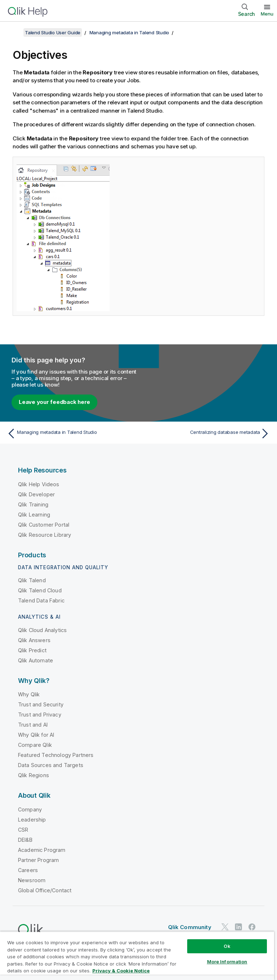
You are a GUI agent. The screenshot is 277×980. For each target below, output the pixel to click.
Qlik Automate (36, 660)
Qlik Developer (36, 494)
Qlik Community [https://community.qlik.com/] (190, 927)
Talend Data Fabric (41, 600)
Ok (227, 946)
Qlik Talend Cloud (40, 590)
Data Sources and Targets (51, 765)
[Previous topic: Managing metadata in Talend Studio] (71, 434)
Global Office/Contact (45, 890)
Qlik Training (33, 504)
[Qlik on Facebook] (252, 927)
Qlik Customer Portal (44, 525)
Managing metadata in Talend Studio (129, 32)
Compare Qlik (35, 745)
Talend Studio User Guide (53, 32)
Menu (267, 14)
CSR (23, 830)
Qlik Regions (34, 775)
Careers (28, 870)
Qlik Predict (32, 650)
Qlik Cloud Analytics (42, 630)
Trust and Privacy (40, 715)
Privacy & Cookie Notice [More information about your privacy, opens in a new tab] (121, 971)
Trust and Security (41, 704)
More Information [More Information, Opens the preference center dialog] (227, 962)
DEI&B (25, 840)
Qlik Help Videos (39, 484)
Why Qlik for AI (36, 735)
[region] (137, 956)
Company (30, 809)
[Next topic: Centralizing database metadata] (206, 434)
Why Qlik (29, 694)
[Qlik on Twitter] (225, 927)
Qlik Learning (34, 515)
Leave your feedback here (54, 402)
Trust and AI (33, 725)
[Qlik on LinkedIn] (238, 927)
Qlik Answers (34, 640)
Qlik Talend (32, 580)
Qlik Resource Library (45, 535)
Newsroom (32, 880)
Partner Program (38, 860)
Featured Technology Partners (56, 755)
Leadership (32, 820)
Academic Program (42, 850)
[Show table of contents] (14, 32)
